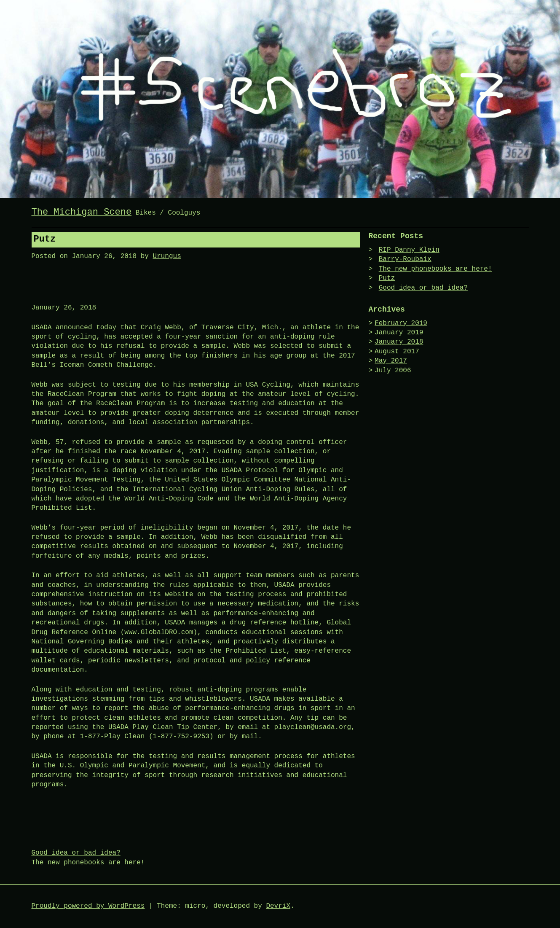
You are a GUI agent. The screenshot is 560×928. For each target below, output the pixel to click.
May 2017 (391, 361)
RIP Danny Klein (409, 250)
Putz (387, 278)
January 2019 (399, 333)
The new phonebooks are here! (88, 863)
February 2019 (401, 323)
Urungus (167, 256)
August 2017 (397, 352)
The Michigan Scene (82, 212)
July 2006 (393, 371)
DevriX (278, 906)
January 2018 (399, 342)
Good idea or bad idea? (76, 853)
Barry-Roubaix (405, 259)
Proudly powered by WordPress (88, 906)
